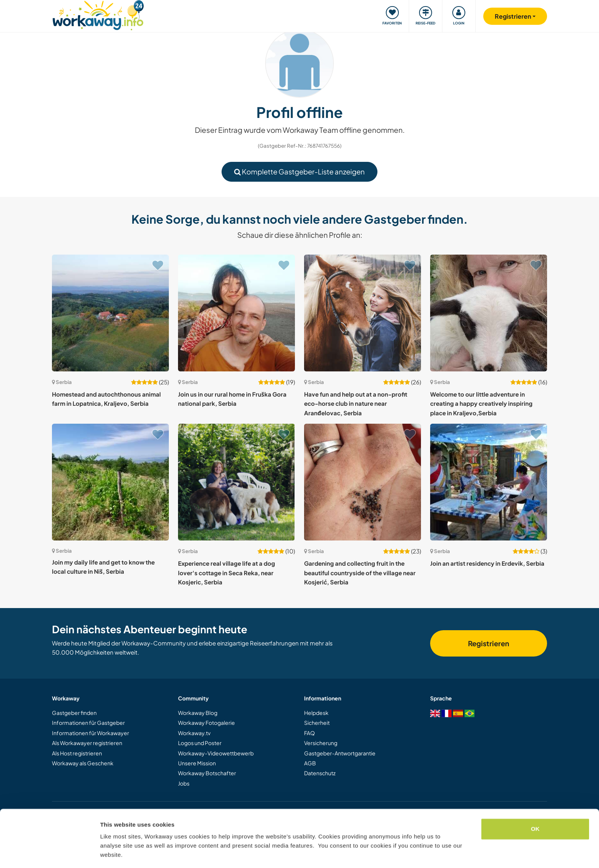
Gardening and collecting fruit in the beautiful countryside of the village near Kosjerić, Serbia (360, 573)
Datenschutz (320, 773)
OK (535, 806)
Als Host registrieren (77, 753)
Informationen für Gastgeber (88, 723)
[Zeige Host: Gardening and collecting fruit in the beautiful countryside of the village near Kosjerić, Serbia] (363, 482)
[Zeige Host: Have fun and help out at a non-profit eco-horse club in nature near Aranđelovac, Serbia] (363, 313)
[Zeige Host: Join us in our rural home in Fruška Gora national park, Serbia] (236, 313)
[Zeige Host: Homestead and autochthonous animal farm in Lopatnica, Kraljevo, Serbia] (110, 313)
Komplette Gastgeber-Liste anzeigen (299, 172)
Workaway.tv (194, 733)
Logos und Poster (200, 743)
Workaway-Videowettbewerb (216, 753)
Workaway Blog (198, 713)
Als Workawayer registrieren (87, 743)
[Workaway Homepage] (98, 14)
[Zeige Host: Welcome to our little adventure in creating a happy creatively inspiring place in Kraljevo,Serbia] (489, 313)
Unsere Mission (197, 763)
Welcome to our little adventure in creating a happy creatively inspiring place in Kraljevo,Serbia (481, 403)
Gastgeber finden (74, 713)
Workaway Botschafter (207, 773)
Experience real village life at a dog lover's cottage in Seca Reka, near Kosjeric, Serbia (227, 573)
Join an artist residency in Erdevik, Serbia (487, 563)
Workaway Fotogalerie (206, 723)
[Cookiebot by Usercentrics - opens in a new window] (49, 853)
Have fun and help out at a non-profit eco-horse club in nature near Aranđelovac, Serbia (356, 403)
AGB (310, 763)
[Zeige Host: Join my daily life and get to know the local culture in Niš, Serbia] (110, 482)
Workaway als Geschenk (83, 763)
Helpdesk (316, 713)
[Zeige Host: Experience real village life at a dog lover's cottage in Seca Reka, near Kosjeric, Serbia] (236, 482)
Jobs (184, 783)
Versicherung (321, 743)
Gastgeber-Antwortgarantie (340, 753)
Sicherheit (317, 723)
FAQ (309, 733)
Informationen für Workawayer (91, 733)
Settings (112, 853)
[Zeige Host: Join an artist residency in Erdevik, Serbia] (489, 482)
